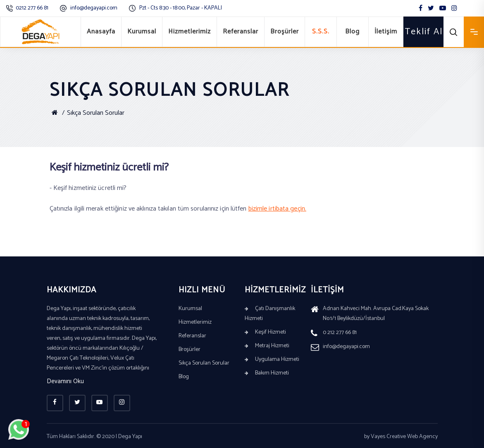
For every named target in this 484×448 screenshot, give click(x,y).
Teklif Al (424, 32)
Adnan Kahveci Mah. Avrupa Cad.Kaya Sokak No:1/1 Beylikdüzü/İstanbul (370, 314)
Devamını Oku (65, 382)
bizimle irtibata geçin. (277, 209)
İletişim (386, 32)
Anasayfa (101, 32)
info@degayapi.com (94, 8)
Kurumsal (142, 32)
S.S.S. (321, 32)
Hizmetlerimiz (190, 32)
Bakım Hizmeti (267, 373)
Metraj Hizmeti (267, 346)
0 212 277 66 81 (334, 333)
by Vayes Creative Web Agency (401, 437)
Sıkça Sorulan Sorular (96, 113)
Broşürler (285, 32)
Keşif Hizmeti (265, 332)
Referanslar (241, 32)
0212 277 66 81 (32, 8)
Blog (352, 32)
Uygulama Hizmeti (272, 359)
